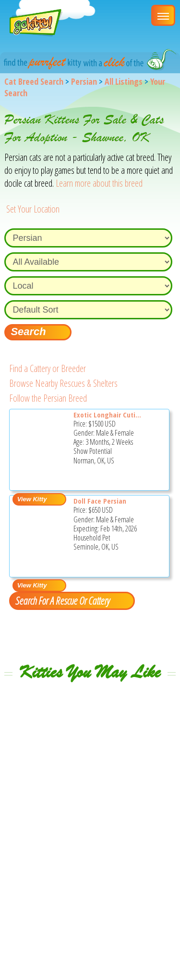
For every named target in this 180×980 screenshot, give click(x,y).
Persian (84, 81)
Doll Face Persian (100, 501)
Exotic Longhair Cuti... (107, 415)
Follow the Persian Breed (48, 398)
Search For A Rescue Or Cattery (62, 600)
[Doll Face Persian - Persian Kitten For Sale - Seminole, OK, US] (39, 570)
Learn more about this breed (99, 183)
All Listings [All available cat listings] (124, 81)
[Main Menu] (163, 15)
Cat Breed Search (34, 81)
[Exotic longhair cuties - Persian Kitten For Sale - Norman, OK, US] (39, 484)
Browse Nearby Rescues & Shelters (63, 383)
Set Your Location (33, 209)
